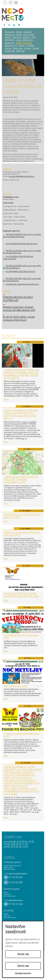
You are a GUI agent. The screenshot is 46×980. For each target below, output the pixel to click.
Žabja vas (20, 51)
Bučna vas (10, 34)
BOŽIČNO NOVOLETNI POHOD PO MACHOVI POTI (22, 516)
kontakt (11, 3)
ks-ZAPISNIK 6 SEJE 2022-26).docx (21, 271)
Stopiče (28, 48)
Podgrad (30, 45)
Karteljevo (10, 40)
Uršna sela (10, 51)
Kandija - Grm (29, 37)
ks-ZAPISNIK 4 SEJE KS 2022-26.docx (22, 244)
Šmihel (36, 48)
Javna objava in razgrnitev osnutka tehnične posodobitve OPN (21, 480)
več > (6, 399)
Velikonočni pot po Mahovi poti (21, 637)
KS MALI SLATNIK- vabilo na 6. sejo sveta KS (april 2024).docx (22, 267)
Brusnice (28, 32)
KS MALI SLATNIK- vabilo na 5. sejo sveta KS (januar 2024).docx (22, 252)
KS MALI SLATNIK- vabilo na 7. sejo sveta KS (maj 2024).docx (22, 280)
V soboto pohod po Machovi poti (22, 735)
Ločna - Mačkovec (24, 40)
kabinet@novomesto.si (16, 900)
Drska (31, 34)
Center (19, 34)
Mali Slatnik (24, 43)
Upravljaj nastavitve (23, 973)
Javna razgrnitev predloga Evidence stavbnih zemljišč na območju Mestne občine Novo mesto (22, 374)
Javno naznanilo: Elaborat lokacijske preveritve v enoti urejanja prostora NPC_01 (21, 415)
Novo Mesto (18, 14)
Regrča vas (18, 48)
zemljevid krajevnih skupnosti (19, 57)
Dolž (25, 34)
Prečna (8, 48)
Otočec (22, 45)
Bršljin (19, 32)
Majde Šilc (10, 43)
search (5, 3)
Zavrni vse (23, 966)
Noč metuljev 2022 (16, 686)
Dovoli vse (23, 954)
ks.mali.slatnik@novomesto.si (22, 176)
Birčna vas (10, 32)
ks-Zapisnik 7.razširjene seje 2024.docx (22, 284)
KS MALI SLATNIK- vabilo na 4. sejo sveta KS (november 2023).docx (22, 235)
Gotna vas (17, 37)
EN (16, 3)
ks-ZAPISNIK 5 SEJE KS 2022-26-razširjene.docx (18, 257)
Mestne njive (11, 45)
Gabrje (8, 37)
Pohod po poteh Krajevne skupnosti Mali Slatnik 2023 (21, 595)
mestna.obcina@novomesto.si (18, 873)
